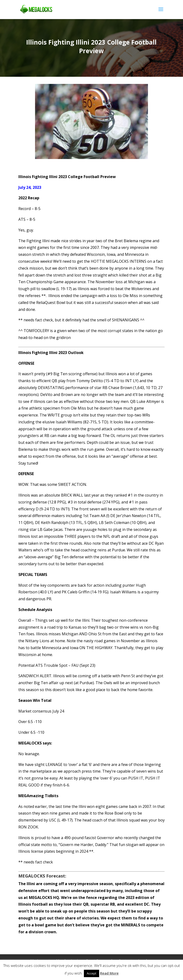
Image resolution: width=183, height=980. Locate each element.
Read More (109, 973)
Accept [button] (91, 973)
